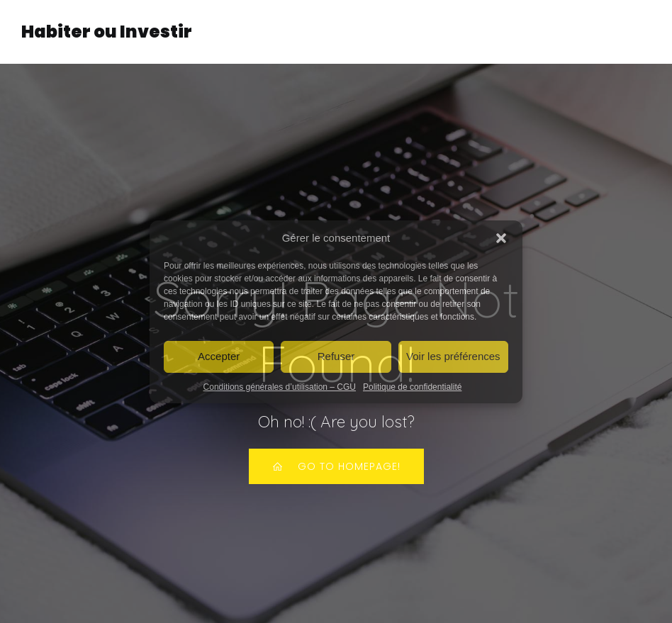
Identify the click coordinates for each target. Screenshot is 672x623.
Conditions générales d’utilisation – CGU (280, 387)
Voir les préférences (453, 356)
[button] (501, 238)
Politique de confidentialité (412, 387)
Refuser (336, 356)
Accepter (219, 356)
